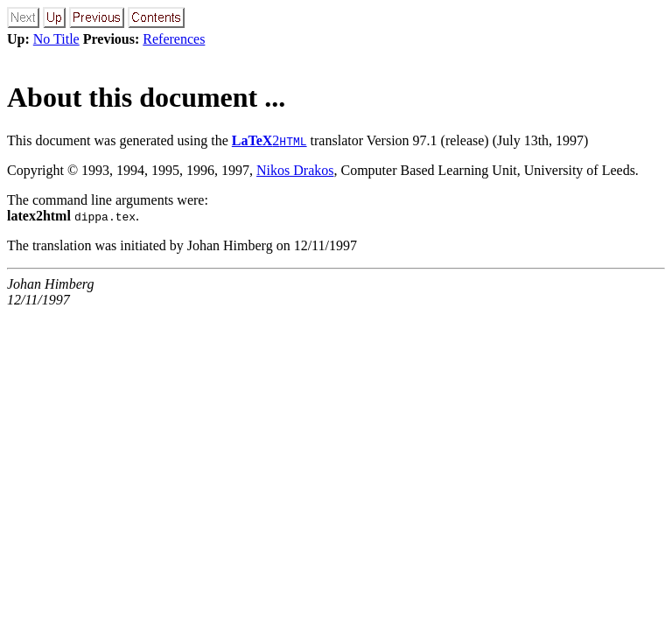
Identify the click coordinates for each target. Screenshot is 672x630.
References (174, 39)
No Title (56, 39)
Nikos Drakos (295, 170)
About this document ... (146, 97)
